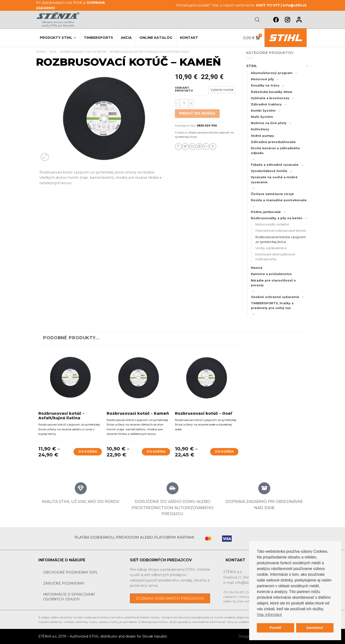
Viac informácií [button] (269, 615)
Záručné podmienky (64, 583)
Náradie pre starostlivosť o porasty (273, 283)
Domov (41, 52)
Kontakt (189, 38)
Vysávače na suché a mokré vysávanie (274, 180)
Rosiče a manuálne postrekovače (279, 200)
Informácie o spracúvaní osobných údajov (69, 597)
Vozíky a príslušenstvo (271, 248)
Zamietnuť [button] (315, 628)
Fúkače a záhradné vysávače (275, 165)
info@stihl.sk (295, 5)
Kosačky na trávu (265, 85)
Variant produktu (184, 89)
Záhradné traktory (266, 104)
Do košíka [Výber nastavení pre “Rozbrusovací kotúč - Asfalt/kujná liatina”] (88, 451)
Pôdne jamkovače (266, 212)
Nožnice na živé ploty (269, 123)
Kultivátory (260, 129)
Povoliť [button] (276, 628)
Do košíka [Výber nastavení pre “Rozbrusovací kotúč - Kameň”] (156, 451)
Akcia (126, 38)
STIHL (53, 52)
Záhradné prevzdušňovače (273, 142)
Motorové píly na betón (272, 224)
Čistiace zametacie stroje (272, 194)
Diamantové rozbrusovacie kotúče (281, 231)
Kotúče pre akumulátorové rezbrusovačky (275, 257)
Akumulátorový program (272, 73)
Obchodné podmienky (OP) (70, 572)
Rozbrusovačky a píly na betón (83, 52)
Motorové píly (262, 79)
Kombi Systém (263, 111)
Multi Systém (262, 117)
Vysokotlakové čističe (269, 171)
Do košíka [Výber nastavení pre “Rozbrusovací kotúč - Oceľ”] (224, 451)
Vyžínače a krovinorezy (270, 98)
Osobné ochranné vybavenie (275, 297)
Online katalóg (156, 38)
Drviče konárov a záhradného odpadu (275, 151)
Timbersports (98, 38)
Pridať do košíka (197, 113)
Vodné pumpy (262, 136)
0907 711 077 (268, 5)
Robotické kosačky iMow (272, 92)
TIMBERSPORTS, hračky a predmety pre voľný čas (272, 306)
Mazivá (257, 268)
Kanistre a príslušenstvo (271, 274)
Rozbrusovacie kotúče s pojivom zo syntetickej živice (149, 52)
